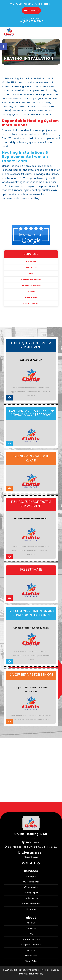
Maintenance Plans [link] (31, 279)
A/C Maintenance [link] (31, 882)
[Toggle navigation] (56, 32)
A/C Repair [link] (31, 876)
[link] (3, 47)
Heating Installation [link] (31, 904)
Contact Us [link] (31, 267)
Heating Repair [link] (31, 893)
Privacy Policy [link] (31, 303)
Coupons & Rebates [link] (31, 285)
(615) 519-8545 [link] (31, 857)
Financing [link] (31, 909)
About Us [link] (31, 261)
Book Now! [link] (31, 11)
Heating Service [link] (31, 898)
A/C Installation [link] (31, 887)
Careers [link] (31, 291)
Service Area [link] (31, 297)
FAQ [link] (31, 273)
